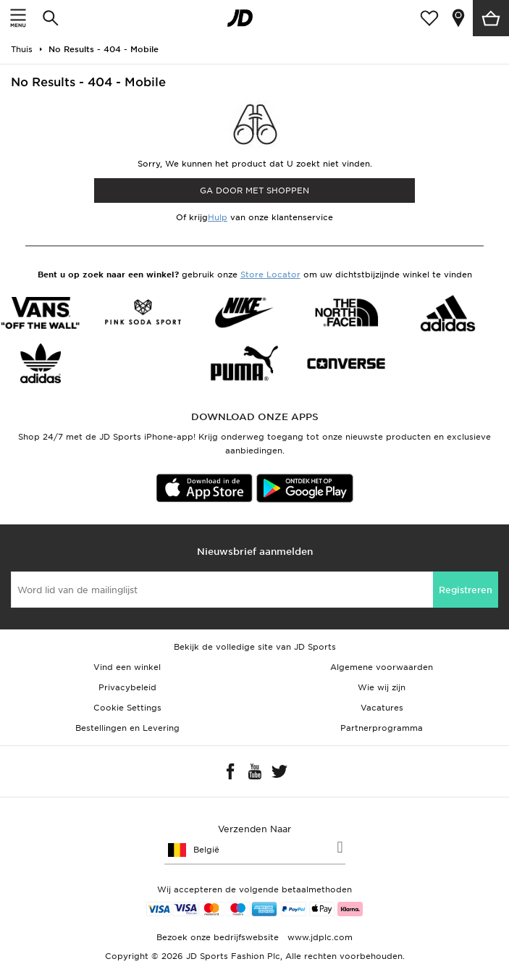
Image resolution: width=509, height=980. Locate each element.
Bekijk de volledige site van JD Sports (255, 647)
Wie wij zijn (382, 687)
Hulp (218, 217)
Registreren (466, 590)
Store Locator (270, 275)
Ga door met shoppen (254, 190)
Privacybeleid (127, 687)
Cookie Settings (127, 708)
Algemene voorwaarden (382, 667)
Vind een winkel (127, 667)
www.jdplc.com (319, 937)
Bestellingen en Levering (127, 728)
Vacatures (382, 708)
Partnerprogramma (382, 728)
